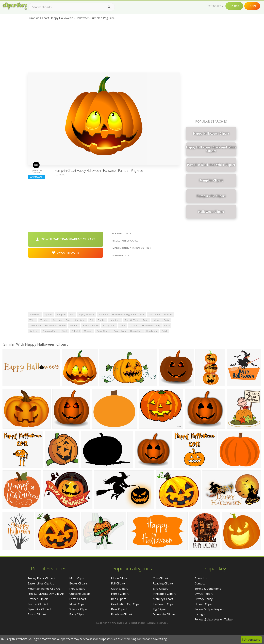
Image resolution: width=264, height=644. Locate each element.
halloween (35, 315)
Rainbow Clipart (122, 614)
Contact (200, 583)
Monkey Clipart (163, 599)
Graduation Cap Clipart (126, 604)
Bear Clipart (119, 609)
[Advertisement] (104, 47)
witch (32, 320)
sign (142, 315)
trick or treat (132, 320)
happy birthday (86, 315)
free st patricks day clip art (46, 594)
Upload (234, 6)
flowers (168, 315)
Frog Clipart (77, 589)
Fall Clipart (118, 583)
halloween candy (151, 325)
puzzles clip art (38, 604)
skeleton (34, 331)
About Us (201, 578)
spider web (120, 331)
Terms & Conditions (208, 589)
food (146, 320)
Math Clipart (78, 578)
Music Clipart (78, 604)
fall (92, 320)
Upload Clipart (204, 604)
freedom (103, 315)
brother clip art (38, 599)
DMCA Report (204, 594)
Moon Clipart (120, 578)
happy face (136, 331)
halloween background (124, 315)
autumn (74, 325)
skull (65, 331)
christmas (80, 320)
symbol (48, 315)
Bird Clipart (160, 589)
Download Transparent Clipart (65, 239)
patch (165, 331)
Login (252, 6)
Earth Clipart (78, 599)
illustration (154, 315)
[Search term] (72, 7)
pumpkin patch (50, 331)
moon (122, 325)
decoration (35, 325)
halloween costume (55, 325)
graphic (134, 325)
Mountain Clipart (164, 614)
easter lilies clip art (41, 583)
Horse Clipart (120, 594)
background (109, 325)
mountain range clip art (44, 589)
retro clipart (103, 331)
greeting (57, 320)
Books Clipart (78, 583)
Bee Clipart (118, 599)
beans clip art (37, 614)
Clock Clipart (119, 589)
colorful (76, 331)
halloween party (161, 320)
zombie (102, 320)
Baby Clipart (77, 614)
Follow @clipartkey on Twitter (214, 619)
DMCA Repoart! (65, 253)
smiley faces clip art (41, 578)
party (167, 325)
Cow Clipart (161, 578)
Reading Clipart (163, 583)
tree (68, 320)
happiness (115, 320)
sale (72, 315)
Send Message (36, 177)
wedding (44, 320)
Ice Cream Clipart (164, 604)
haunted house (90, 325)
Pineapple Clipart (164, 594)
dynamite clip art (39, 609)
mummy (88, 331)
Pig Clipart (160, 609)
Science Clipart (79, 609)
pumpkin (61, 315)
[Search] (109, 7)
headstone (152, 331)
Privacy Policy (204, 599)
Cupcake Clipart (80, 594)
